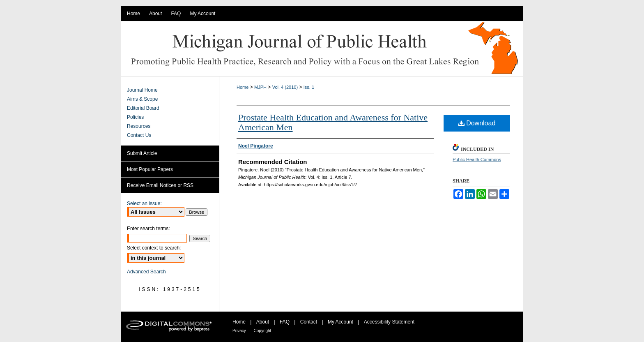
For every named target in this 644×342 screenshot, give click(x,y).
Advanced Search (146, 272)
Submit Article (142, 153)
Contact (309, 322)
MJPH (260, 87)
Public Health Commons (477, 159)
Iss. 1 (309, 87)
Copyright (263, 331)
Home (243, 87)
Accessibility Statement (389, 322)
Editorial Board (143, 108)
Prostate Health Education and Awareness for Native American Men (333, 122)
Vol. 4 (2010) (285, 87)
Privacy (240, 331)
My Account (341, 322)
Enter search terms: (148, 229)
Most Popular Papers (150, 169)
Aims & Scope (142, 99)
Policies (135, 117)
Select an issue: (144, 203)
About (263, 322)
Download (477, 123)
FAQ (285, 322)
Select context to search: (154, 248)
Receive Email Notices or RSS (160, 185)
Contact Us (139, 135)
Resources (139, 126)
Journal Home (142, 90)
